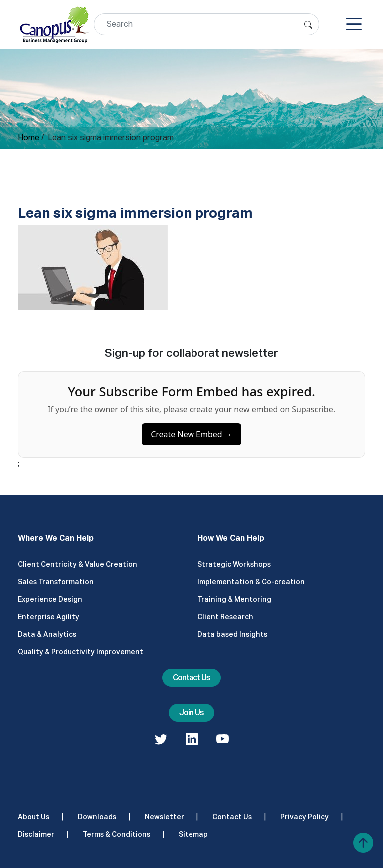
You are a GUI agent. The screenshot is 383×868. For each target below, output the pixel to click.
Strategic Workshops (234, 564)
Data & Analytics (47, 634)
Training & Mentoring (234, 599)
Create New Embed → (191, 438)
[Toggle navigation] (354, 24)
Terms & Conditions (116, 834)
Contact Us (191, 677)
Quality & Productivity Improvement (81, 652)
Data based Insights (232, 634)
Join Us (191, 713)
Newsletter (164, 817)
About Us (34, 817)
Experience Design (50, 599)
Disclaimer (36, 834)
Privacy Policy (304, 817)
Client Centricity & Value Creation (78, 564)
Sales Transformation (56, 582)
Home (29, 137)
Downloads (97, 817)
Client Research (225, 617)
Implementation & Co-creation (251, 582)
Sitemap (193, 834)
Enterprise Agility (49, 617)
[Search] (206, 24)
